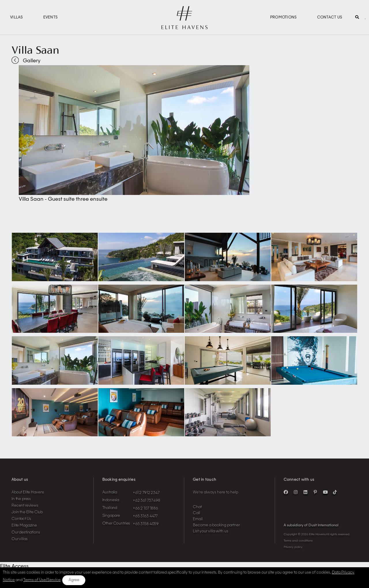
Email (198, 519)
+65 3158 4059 (146, 524)
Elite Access (14, 566)
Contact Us (330, 17)
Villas (17, 17)
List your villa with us (211, 531)
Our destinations (26, 532)
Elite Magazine (24, 526)
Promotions (284, 17)
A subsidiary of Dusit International (311, 525)
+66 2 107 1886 (145, 509)
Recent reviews (25, 506)
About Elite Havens (28, 492)
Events (51, 17)
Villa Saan (35, 50)
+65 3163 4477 (145, 516)
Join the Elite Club (27, 512)
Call (196, 513)
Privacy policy (293, 547)
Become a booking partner (216, 525)
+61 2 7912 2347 (146, 493)
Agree (74, 580)
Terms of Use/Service (42, 580)
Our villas (20, 539)
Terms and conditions (298, 541)
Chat (197, 507)
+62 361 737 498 (147, 501)
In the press (21, 499)
